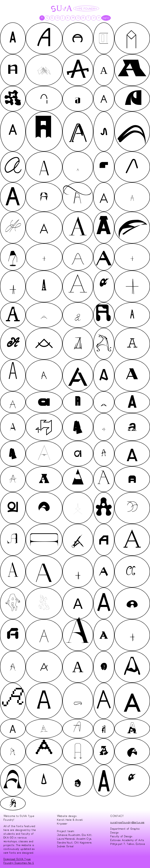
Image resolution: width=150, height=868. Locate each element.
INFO (106, 18)
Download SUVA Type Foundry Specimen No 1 (19, 861)
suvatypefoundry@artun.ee (127, 822)
